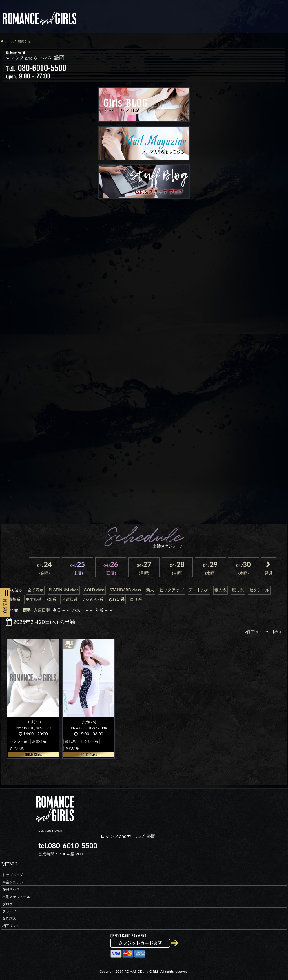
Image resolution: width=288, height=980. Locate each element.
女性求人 (9, 918)
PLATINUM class (64, 590)
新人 (150, 590)
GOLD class (94, 590)
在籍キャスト (13, 889)
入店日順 (42, 610)
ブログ (8, 904)
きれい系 (116, 599)
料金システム (13, 882)
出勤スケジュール (16, 896)
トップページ (13, 875)
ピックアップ (172, 590)
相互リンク (11, 926)
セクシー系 (259, 590)
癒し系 (238, 590)
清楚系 (14, 599)
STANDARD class (125, 590)
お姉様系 (70, 599)
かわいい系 (93, 599)
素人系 (220, 590)
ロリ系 (136, 599)
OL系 (52, 599)
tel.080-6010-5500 (68, 845)
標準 (27, 610)
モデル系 (34, 599)
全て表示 (35, 590)
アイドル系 (199, 590)
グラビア (9, 911)
